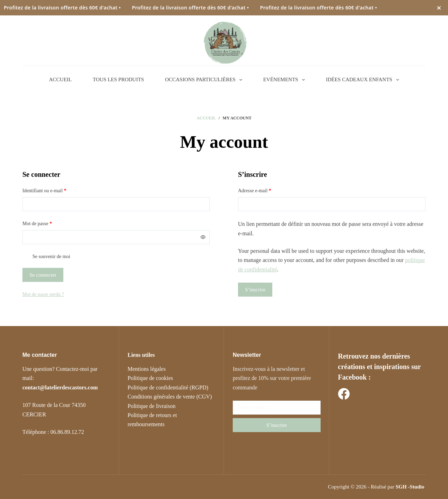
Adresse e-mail (266, 190)
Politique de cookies (150, 378)
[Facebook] (344, 394)
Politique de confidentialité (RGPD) (168, 387)
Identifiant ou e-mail (55, 190)
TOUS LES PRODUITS (118, 79)
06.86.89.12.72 (67, 432)
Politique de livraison (152, 406)
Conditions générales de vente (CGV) (170, 397)
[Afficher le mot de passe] (203, 237)
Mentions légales (147, 369)
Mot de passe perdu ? (43, 294)
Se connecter (43, 275)
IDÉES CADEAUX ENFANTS (364, 80)
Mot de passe (48, 223)
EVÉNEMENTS (285, 80)
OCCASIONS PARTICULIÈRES (205, 80)
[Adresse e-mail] (277, 408)
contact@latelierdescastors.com (60, 387)
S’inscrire (255, 290)
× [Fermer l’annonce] (439, 8)
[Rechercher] (384, 42)
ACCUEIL (60, 79)
